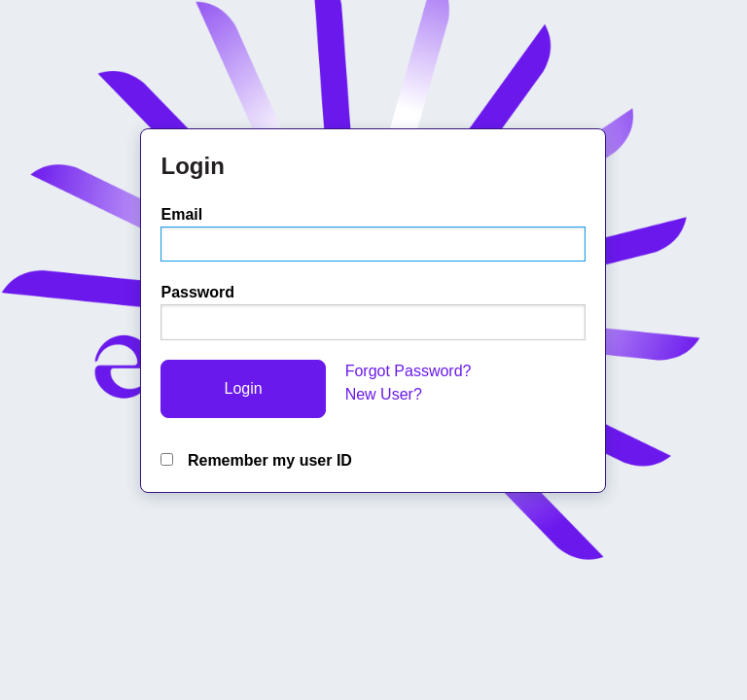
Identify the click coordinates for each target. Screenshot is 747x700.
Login (243, 388)
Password (197, 292)
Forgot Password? (409, 371)
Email (181, 214)
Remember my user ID (256, 460)
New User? (384, 394)
